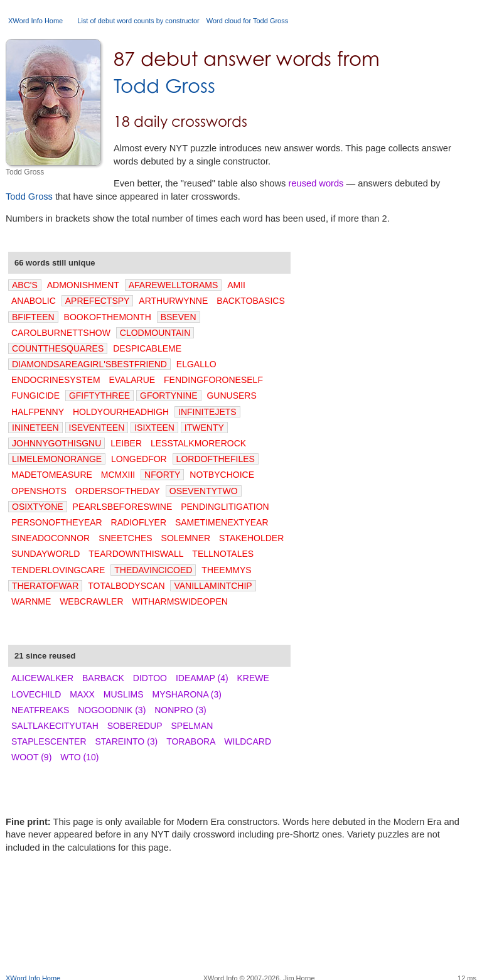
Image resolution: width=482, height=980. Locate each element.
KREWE (253, 678)
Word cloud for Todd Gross (247, 21)
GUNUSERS (231, 396)
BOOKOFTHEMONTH (108, 317)
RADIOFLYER (139, 522)
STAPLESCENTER (49, 741)
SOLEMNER (186, 538)
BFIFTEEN (33, 317)
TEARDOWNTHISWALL (136, 554)
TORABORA (191, 741)
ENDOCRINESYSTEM (56, 380)
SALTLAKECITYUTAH (55, 726)
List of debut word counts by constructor (138, 21)
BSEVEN (179, 317)
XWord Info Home (35, 21)
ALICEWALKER (42, 678)
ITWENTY (204, 428)
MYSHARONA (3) (187, 694)
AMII (236, 285)
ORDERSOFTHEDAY (118, 491)
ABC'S (25, 285)
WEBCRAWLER (91, 601)
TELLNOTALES (223, 554)
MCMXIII (118, 475)
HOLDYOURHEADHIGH (121, 412)
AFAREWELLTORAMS (174, 285)
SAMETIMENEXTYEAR (222, 522)
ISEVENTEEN (97, 428)
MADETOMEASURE (52, 475)
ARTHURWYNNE (173, 301)
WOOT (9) (31, 757)
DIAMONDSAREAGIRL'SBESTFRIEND (89, 364)
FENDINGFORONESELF (213, 380)
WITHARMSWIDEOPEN (179, 601)
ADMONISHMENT (83, 285)
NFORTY (162, 475)
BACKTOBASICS (251, 301)
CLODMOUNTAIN (155, 333)
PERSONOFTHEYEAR (57, 522)
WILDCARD (248, 741)
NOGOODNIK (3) (112, 710)
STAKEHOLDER (251, 538)
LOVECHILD (36, 694)
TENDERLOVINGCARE (58, 570)
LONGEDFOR (139, 459)
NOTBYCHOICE (222, 475)
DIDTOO (150, 678)
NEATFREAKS (40, 710)
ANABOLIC (34, 301)
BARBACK (103, 678)
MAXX (82, 694)
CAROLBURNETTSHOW (61, 333)
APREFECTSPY (98, 301)
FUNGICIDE (35, 396)
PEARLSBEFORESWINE (123, 507)
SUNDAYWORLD (46, 554)
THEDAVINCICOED (153, 570)
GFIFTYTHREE (99, 396)
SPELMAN (192, 726)
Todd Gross (164, 86)
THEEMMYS (226, 570)
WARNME (31, 601)
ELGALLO (196, 364)
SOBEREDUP (135, 726)
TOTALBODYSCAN (126, 586)
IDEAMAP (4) (202, 678)
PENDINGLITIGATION (225, 507)
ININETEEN (35, 428)
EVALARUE (132, 380)
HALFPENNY (38, 412)
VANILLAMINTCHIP (213, 586)
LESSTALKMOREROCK (198, 443)
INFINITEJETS (207, 412)
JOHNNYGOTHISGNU (56, 443)
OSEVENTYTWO (204, 491)
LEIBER (126, 443)
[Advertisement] (241, 933)
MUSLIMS (124, 694)
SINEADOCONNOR (51, 538)
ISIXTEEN (154, 428)
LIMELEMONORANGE (57, 459)
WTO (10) (79, 757)
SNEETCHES (126, 538)
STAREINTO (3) (126, 741)
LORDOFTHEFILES (216, 459)
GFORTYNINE (169, 396)
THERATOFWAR (45, 586)
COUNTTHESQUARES (58, 348)
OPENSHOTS (39, 491)
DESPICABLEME (147, 348)
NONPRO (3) (180, 710)
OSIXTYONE (38, 507)
